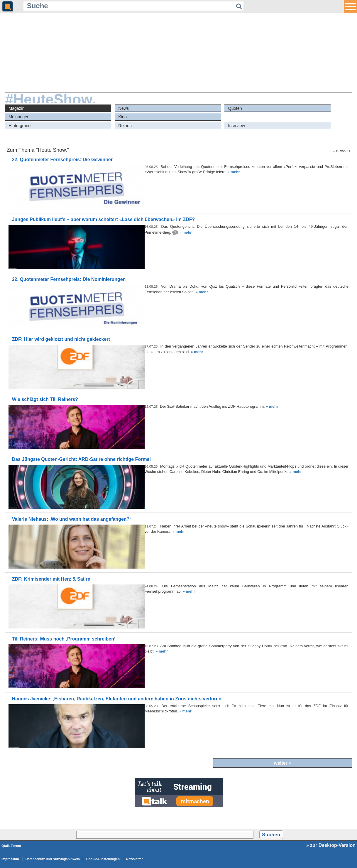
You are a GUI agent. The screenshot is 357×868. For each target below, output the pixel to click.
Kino (122, 117)
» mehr (234, 172)
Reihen (125, 126)
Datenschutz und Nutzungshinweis (53, 859)
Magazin (16, 108)
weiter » (283, 763)
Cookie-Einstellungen (103, 859)
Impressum (10, 859)
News (123, 108)
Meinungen (19, 117)
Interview (236, 126)
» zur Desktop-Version (331, 845)
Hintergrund (20, 126)
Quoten (235, 108)
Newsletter (134, 859)
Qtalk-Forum (11, 846)
